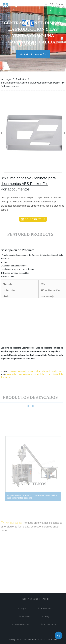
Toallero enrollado (39, 355)
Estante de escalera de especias (37, 348)
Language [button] (60, 4)
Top (59, 635)
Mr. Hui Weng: (11, 526)
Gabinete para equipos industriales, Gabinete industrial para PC (37, 371)
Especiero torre (16, 351)
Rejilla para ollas (27, 359)
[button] (46, 4)
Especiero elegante (10, 359)
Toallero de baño (56, 355)
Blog (47, 616)
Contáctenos (51, 624)
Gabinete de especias (11, 348)
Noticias (26, 616)
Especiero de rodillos (19, 355)
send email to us (33, 219)
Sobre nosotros (23, 624)
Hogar (8, 79)
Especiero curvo (32, 351)
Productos (21, 79)
